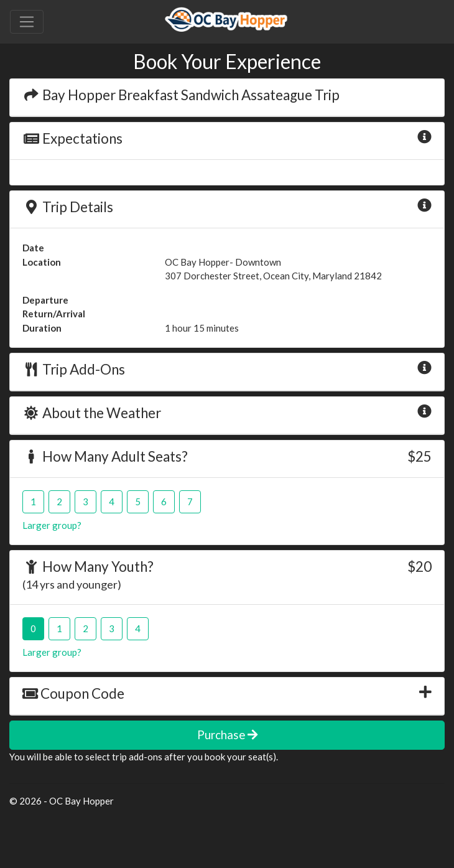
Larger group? (52, 525)
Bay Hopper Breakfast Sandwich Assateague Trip (181, 95)
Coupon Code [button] (73, 693)
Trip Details (68, 207)
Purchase (227, 735)
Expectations (72, 138)
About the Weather (92, 413)
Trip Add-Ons (74, 369)
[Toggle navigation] (27, 22)
